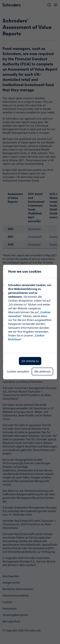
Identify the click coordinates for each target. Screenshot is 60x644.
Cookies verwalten (18, 372)
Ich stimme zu (30, 361)
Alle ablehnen (42, 372)
